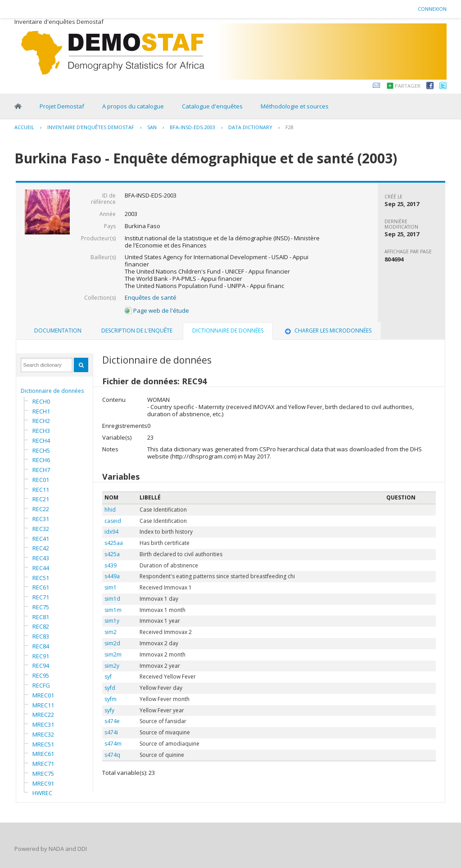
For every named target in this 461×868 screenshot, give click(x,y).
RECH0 (41, 401)
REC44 (41, 568)
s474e (112, 721)
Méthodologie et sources (295, 106)
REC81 (41, 617)
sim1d (112, 599)
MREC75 (43, 774)
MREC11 (43, 705)
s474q (112, 755)
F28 (289, 127)
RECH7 (41, 470)
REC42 (41, 548)
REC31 (41, 519)
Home (18, 106)
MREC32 (43, 734)
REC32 (41, 529)
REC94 (41, 666)
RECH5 (41, 450)
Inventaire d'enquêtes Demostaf (91, 127)
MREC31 (43, 724)
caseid (113, 521)
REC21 (41, 499)
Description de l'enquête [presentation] (137, 331)
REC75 (41, 607)
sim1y (112, 621)
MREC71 (43, 764)
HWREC (42, 793)
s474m (113, 744)
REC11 (41, 490)
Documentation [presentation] (58, 331)
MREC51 (43, 744)
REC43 (41, 558)
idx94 (111, 532)
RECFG (41, 685)
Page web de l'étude (157, 310)
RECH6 (41, 460)
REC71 (41, 597)
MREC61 (43, 754)
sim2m (113, 654)
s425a (112, 554)
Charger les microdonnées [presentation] (327, 331)
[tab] (58, 331)
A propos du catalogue (133, 106)
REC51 (41, 578)
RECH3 (41, 431)
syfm (111, 699)
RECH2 (41, 421)
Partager (408, 86)
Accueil (24, 127)
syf (108, 677)
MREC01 (43, 695)
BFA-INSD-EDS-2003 (192, 127)
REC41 (41, 539)
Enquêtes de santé (151, 297)
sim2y (112, 666)
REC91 (41, 656)
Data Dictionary (250, 127)
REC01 (41, 480)
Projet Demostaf (62, 106)
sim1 (111, 587)
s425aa (114, 543)
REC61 (41, 587)
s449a (112, 576)
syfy (109, 710)
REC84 (41, 646)
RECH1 (41, 411)
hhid (110, 510)
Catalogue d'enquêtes (212, 106)
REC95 (41, 675)
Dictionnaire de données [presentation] (228, 331)
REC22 (41, 509)
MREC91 (43, 783)
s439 (111, 565)
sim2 (111, 632)
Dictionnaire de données (52, 391)
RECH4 (41, 441)
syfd (110, 688)
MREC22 (43, 715)
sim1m (113, 610)
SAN (152, 127)
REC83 (41, 636)
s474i (111, 732)
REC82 (41, 626)
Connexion (432, 9)
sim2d (112, 643)
